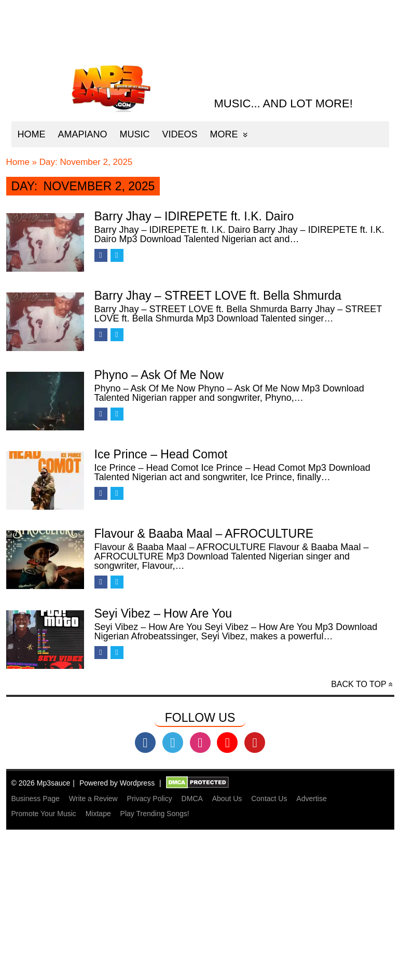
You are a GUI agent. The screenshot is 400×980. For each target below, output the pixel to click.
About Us (227, 799)
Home (32, 134)
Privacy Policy (150, 799)
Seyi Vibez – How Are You (163, 613)
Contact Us (269, 799)
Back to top (358, 684)
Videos (180, 134)
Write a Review (93, 799)
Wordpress (137, 783)
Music (135, 134)
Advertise (311, 799)
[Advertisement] (199, 906)
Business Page (36, 799)
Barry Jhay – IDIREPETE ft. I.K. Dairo (194, 216)
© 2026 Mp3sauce (41, 783)
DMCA (192, 799)
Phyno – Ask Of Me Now (159, 375)
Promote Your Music (44, 814)
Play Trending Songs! (155, 814)
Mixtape (98, 814)
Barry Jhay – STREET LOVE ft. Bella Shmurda (218, 296)
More (224, 134)
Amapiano (83, 134)
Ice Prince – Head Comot (161, 454)
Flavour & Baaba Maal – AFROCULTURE (204, 534)
